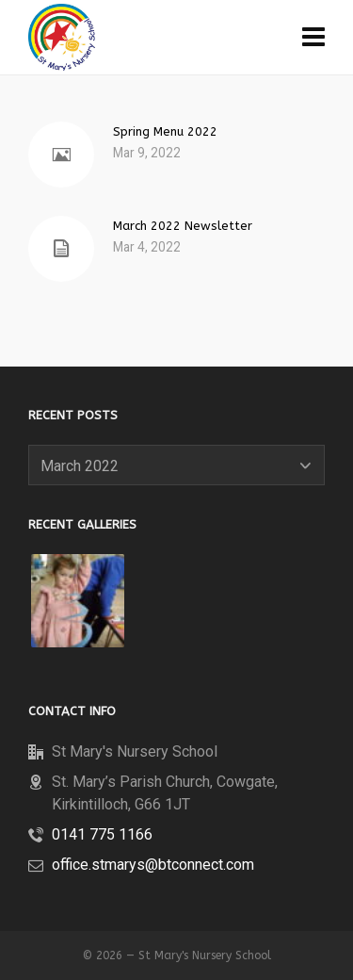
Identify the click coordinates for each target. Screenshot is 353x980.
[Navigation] (313, 38)
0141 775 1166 (102, 834)
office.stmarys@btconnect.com (153, 865)
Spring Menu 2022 (165, 131)
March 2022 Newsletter (183, 226)
